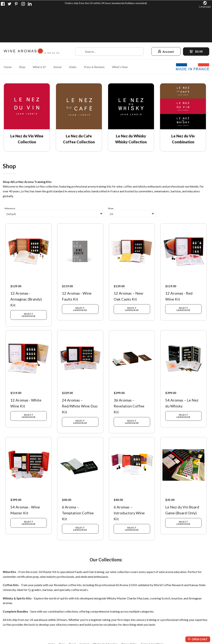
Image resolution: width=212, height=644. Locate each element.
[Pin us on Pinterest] (16, 4)
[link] (28, 83)
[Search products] (109, 17)
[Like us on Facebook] (3, 4)
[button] (205, 5)
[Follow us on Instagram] (23, 4)
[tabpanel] (106, 341)
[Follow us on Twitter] (10, 4)
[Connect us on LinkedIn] (30, 4)
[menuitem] (8, 32)
